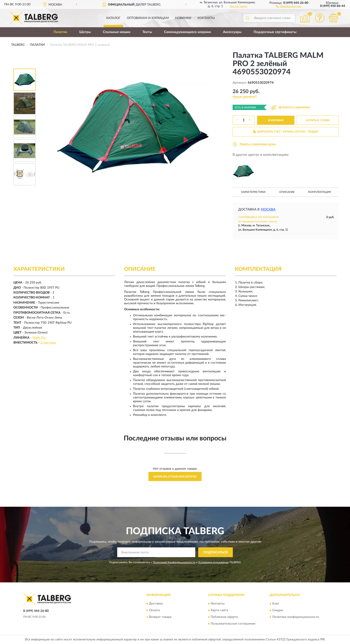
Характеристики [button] (253, 192)
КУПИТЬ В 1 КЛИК (318, 120)
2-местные (48, 343)
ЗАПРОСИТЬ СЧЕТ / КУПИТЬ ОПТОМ (286, 132)
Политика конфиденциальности (296, 617)
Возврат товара (160, 617)
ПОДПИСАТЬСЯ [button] (216, 552)
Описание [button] (287, 192)
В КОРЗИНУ (276, 120)
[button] (289, 6)
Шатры (85, 32)
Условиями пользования (213, 562)
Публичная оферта (224, 617)
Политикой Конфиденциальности (174, 562)
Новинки (183, 18)
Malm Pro (39, 338)
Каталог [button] (113, 18)
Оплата (154, 610)
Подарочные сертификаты (275, 32)
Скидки (278, 610)
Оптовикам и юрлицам (148, 18)
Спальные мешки (117, 32)
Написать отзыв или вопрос (175, 477)
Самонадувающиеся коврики (187, 32)
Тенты (147, 32)
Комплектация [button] (319, 192)
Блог (276, 604)
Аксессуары (232, 32)
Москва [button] (268, 209)
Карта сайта (219, 610)
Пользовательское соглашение (233, 624)
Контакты (206, 18)
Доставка (156, 604)
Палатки (60, 32)
